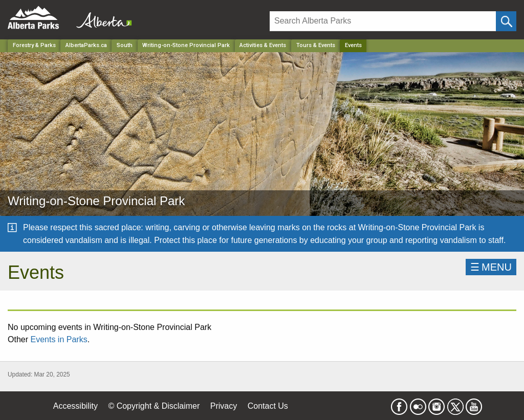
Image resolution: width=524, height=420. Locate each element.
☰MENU (491, 267)
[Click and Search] (506, 21)
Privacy (224, 406)
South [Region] (125, 45)
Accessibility (75, 406)
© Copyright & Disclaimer (154, 406)
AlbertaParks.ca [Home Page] (86, 45)
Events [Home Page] (353, 45)
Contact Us (268, 406)
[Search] (383, 21)
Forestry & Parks (34, 45)
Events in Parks (59, 339)
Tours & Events (316, 45)
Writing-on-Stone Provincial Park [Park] (186, 45)
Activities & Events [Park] (263, 45)
